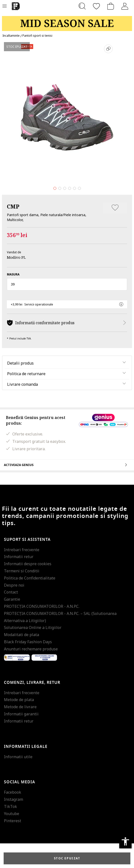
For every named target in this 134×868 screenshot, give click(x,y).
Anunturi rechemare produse (31, 649)
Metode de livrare (20, 707)
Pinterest (13, 821)
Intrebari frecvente (22, 550)
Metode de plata (19, 700)
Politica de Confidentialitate (30, 578)
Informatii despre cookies (28, 564)
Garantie (12, 599)
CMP (13, 206)
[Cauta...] (82, 6)
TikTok (10, 806)
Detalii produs (20, 363)
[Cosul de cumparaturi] (111, 6)
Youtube (12, 814)
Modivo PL (16, 257)
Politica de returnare (26, 374)
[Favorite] (96, 6)
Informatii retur (19, 557)
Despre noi (14, 585)
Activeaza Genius (67, 465)
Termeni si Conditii (22, 571)
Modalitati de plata (22, 635)
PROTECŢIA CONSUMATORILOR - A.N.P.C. (42, 606)
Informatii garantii (21, 714)
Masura (13, 274)
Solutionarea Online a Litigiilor (33, 627)
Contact (11, 592)
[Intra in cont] (125, 6)
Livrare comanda (22, 384)
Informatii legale (26, 747)
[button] (67, 284)
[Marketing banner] (67, 21)
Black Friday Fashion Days (28, 642)
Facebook (13, 792)
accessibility (125, 841)
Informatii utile (18, 757)
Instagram (14, 799)
